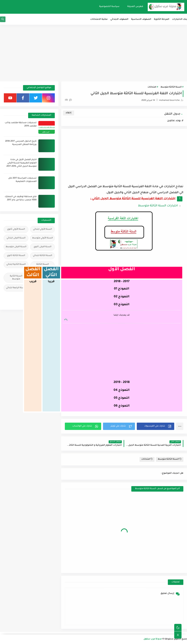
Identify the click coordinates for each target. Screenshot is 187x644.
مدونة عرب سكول (153, 639)
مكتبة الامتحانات (99, 19)
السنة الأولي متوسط (42, 238)
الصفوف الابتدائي (119, 19)
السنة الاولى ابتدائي (16, 238)
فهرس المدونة (135, 7)
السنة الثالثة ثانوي (16, 256)
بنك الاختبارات (180, 19)
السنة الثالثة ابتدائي (42, 256)
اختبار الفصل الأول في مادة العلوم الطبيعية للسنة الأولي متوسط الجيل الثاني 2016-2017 (21, 163)
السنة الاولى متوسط (16, 247)
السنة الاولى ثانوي (42, 247)
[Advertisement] (93, 53)
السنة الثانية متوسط (16, 278)
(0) (68, 100)
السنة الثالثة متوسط (171, 87)
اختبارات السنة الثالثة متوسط (158, 206)
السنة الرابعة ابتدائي (16, 288)
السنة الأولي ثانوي (16, 229)
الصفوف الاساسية (141, 19)
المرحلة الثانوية (162, 19)
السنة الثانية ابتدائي (16, 264)
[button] (155, 426)
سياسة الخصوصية (109, 7)
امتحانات (152, 87)
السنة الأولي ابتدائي (42, 229)
